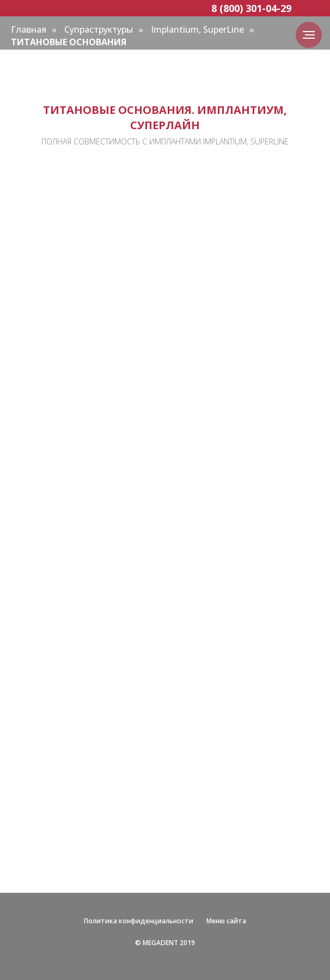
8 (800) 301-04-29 (251, 8)
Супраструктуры (99, 30)
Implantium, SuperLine (197, 30)
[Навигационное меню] (309, 35)
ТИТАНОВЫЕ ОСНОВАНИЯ (69, 42)
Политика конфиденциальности (139, 921)
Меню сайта (226, 921)
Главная (29, 30)
